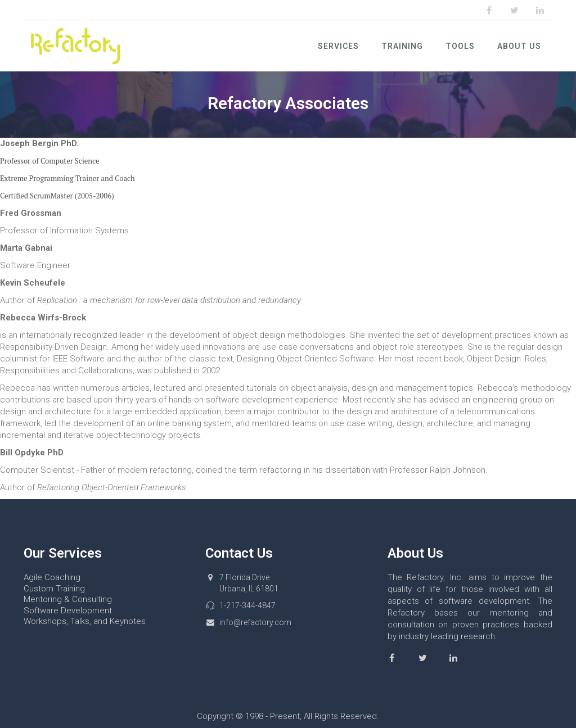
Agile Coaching (52, 577)
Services (338, 46)
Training (402, 46)
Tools (460, 46)
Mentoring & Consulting (68, 599)
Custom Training (54, 589)
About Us (519, 46)
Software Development (68, 611)
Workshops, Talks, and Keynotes (85, 621)
